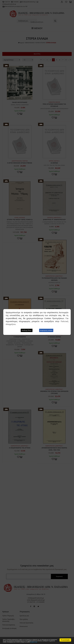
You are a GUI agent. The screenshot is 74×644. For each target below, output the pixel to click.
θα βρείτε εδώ (21, 642)
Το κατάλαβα (65, 637)
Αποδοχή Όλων (27, 330)
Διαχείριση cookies (46, 330)
